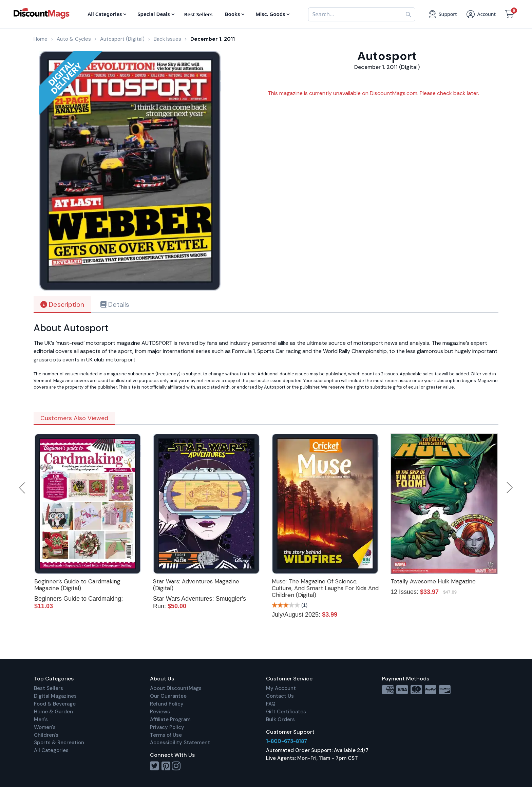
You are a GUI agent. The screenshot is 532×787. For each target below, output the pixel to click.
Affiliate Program (170, 719)
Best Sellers (49, 688)
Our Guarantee (168, 696)
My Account (281, 688)
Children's (46, 735)
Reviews (160, 712)
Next (510, 488)
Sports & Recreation (59, 743)
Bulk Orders (280, 719)
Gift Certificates (286, 712)
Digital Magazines (55, 696)
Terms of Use (166, 735)
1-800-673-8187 (287, 741)
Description (62, 304)
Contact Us (280, 696)
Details (115, 304)
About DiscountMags (176, 688)
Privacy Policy (167, 727)
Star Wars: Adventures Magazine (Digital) (196, 585)
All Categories (51, 750)
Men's (41, 719)
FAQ (271, 704)
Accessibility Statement (180, 743)
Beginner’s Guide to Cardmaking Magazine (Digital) (77, 585)
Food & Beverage (55, 704)
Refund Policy (167, 704)
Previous (23, 488)
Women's (45, 727)
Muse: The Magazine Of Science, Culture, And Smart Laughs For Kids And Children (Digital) (325, 588)
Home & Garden (53, 712)
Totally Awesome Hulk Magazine (433, 581)
